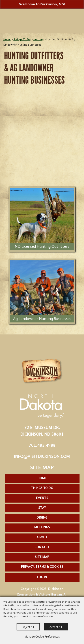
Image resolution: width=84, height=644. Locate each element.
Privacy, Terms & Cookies (42, 567)
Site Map (42, 557)
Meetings (42, 528)
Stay (42, 508)
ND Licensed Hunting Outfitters (42, 247)
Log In (42, 577)
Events (42, 498)
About (42, 538)
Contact (42, 547)
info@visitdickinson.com (42, 457)
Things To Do (22, 40)
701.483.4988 (42, 446)
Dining (42, 518)
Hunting (38, 40)
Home (7, 40)
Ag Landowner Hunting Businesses (42, 319)
